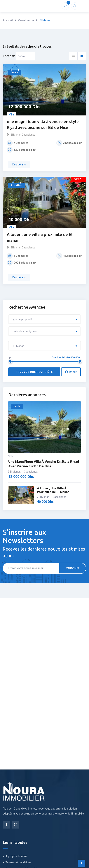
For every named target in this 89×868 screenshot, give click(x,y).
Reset (71, 372)
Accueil (8, 20)
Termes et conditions (18, 862)
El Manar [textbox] (18, 346)
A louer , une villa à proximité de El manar (40, 237)
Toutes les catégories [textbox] (24, 331)
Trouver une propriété (34, 372)
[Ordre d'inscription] (25, 56)
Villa (11, 115)
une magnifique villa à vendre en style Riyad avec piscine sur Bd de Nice (43, 124)
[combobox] (44, 319)
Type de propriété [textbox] (22, 319)
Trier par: (9, 56)
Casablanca (26, 20)
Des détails (19, 165)
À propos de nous (16, 856)
